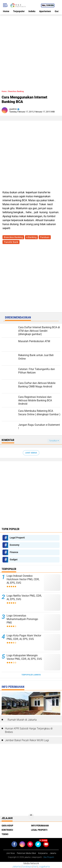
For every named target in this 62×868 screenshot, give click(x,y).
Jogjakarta (44, 867)
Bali (35, 867)
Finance (14, 552)
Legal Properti (17, 538)
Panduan (45, 237)
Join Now (10, 853)
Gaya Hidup (7, 826)
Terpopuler (19, 11)
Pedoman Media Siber (26, 853)
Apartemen (45, 11)
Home (6, 11)
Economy (15, 545)
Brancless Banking (16, 91)
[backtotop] (31, 816)
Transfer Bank (11, 242)
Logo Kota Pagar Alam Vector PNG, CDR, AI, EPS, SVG (24, 637)
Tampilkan (54, 441)
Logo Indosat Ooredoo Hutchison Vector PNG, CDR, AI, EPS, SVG (23, 579)
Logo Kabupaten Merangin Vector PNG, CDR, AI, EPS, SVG (24, 657)
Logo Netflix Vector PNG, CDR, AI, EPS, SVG (24, 597)
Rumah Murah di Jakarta (22, 720)
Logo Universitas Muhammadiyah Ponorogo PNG (22, 619)
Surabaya (27, 867)
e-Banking (31, 237)
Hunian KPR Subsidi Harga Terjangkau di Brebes (29, 730)
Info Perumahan (40, 826)
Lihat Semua (31, 453)
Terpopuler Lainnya (31, 675)
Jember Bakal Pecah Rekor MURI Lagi (27, 740)
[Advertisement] (31, 46)
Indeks (32, 11)
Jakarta (16, 867)
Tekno (5, 834)
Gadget (14, 559)
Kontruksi (7, 830)
